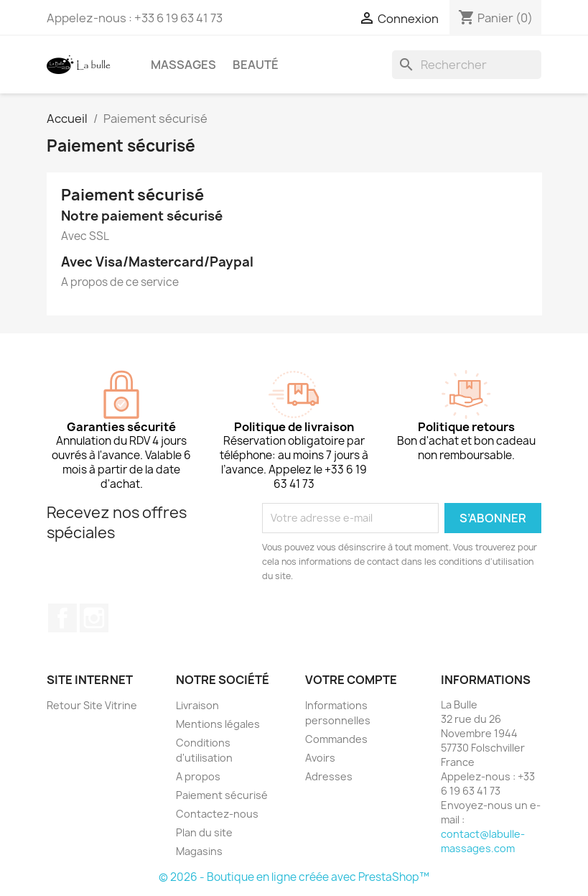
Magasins (199, 851)
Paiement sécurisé (222, 795)
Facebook (62, 618)
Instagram (94, 618)
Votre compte (351, 680)
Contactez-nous (217, 814)
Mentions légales (218, 724)
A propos (198, 776)
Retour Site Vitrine (92, 705)
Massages (183, 65)
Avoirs (320, 758)
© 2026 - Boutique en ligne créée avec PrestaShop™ (294, 877)
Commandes (336, 739)
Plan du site (204, 832)
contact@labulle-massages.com (483, 841)
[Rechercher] (467, 65)
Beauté (256, 65)
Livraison (197, 705)
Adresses (329, 776)
